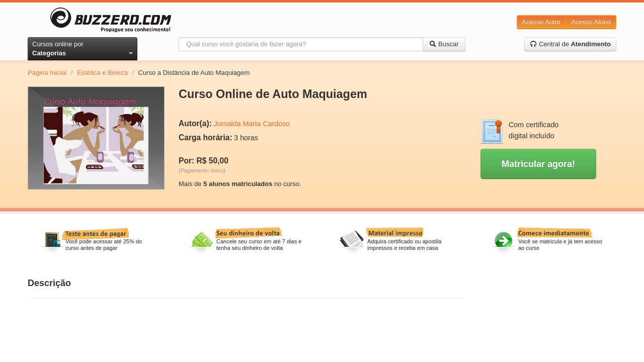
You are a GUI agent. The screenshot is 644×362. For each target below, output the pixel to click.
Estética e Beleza (102, 73)
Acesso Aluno (591, 22)
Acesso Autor (542, 22)
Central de (570, 44)
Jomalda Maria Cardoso (252, 124)
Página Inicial (47, 73)
